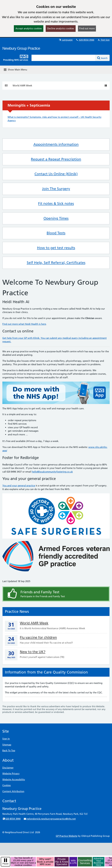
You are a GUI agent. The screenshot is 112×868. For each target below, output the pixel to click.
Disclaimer (8, 768)
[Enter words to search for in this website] (63, 58)
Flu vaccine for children (38, 637)
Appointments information (56, 144)
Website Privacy (11, 774)
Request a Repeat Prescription (56, 159)
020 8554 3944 (85, 40)
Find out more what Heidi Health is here (24, 324)
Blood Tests (56, 233)
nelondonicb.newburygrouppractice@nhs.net (50, 819)
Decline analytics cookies (61, 28)
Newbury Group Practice (21, 48)
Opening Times (56, 218)
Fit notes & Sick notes (56, 203)
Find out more (87, 28)
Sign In (6, 739)
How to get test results (56, 248)
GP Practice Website (67, 836)
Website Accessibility (14, 779)
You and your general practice (19, 486)
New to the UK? (33, 652)
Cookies (7, 785)
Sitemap (7, 745)
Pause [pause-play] (6, 864)
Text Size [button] (103, 40)
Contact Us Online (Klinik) (56, 174)
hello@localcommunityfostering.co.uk (52, 472)
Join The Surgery (56, 189)
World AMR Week (22, 86)
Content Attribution (13, 791)
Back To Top (9, 750)
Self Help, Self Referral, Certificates (56, 263)
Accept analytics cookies (29, 28)
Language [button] (66, 40)
